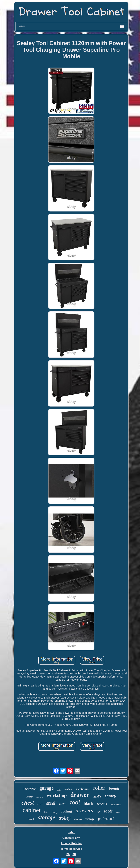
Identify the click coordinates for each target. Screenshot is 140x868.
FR (74, 854)
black (89, 804)
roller (99, 788)
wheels (102, 804)
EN (68, 854)
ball (46, 812)
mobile (97, 797)
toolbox (68, 789)
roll (99, 812)
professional (106, 819)
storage (47, 817)
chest (28, 803)
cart (40, 804)
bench (114, 789)
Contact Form (71, 838)
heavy (55, 812)
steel (51, 803)
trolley (65, 818)
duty (59, 790)
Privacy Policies (71, 843)
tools (108, 811)
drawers (84, 810)
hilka (118, 813)
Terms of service (71, 849)
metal (63, 804)
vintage (90, 819)
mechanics (83, 789)
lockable (30, 789)
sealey (110, 796)
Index (71, 832)
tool (75, 802)
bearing (40, 797)
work (31, 819)
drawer (80, 795)
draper (30, 797)
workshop (57, 795)
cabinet (32, 810)
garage (46, 788)
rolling (67, 811)
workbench (116, 805)
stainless (78, 819)
